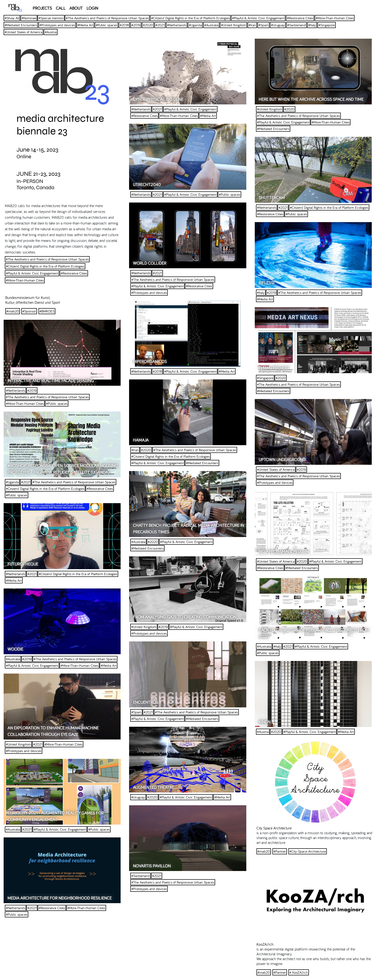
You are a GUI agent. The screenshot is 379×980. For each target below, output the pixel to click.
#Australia (211, 25)
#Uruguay (278, 25)
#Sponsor (29, 311)
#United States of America (23, 32)
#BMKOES (47, 311)
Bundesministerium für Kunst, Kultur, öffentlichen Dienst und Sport (33, 300)
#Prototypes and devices (57, 25)
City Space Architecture (274, 828)
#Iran (252, 25)
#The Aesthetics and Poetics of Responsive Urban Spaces (107, 18)
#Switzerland (296, 25)
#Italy (312, 25)
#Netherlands (177, 25)
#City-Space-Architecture (308, 851)
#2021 (160, 25)
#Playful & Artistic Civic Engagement (258, 18)
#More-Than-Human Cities (335, 18)
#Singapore (327, 25)
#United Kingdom (233, 25)
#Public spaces (106, 25)
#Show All (12, 18)
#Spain (263, 25)
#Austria (51, 32)
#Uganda (195, 25)
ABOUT (76, 8)
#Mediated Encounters (21, 25)
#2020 (148, 25)
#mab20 (13, 311)
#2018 (124, 25)
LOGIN (92, 8)
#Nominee (29, 18)
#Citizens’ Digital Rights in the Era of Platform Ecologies (190, 18)
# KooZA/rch (299, 972)
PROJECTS (42, 8)
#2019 (136, 25)
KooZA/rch (265, 944)
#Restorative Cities (300, 18)
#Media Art (85, 25)
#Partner (280, 851)
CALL (61, 8)
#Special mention (51, 18)
